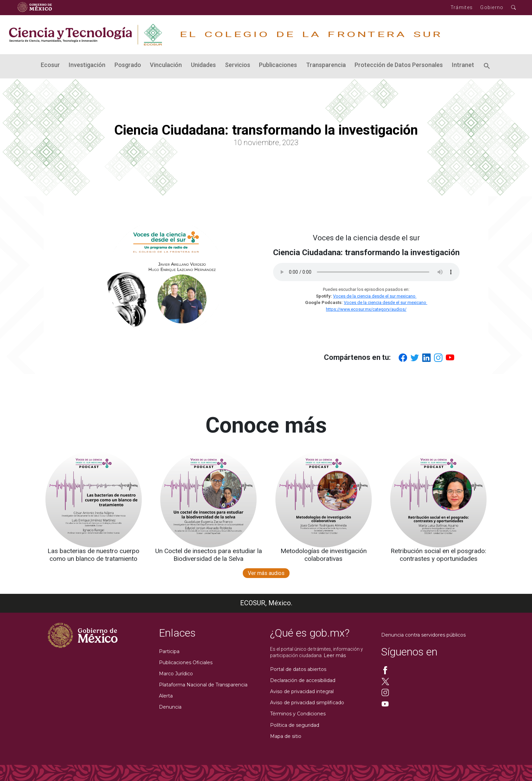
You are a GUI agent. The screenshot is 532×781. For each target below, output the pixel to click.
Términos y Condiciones (298, 714)
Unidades (203, 65)
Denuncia (170, 707)
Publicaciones (278, 65)
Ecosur (50, 65)
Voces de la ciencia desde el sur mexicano (375, 296)
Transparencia (326, 65)
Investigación (87, 65)
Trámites (462, 7)
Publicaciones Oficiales (186, 663)
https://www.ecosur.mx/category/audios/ (366, 309)
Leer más (335, 655)
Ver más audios (266, 573)
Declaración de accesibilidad (303, 680)
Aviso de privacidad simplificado (307, 703)
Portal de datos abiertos (298, 669)
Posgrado (128, 65)
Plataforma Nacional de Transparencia (203, 685)
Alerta (166, 696)
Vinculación (166, 65)
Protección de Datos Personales (399, 65)
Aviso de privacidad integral (302, 691)
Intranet (463, 65)
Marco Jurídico (176, 674)
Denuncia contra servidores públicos (423, 635)
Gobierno (492, 7)
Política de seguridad (295, 725)
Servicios (238, 65)
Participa (169, 651)
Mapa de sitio (286, 736)
